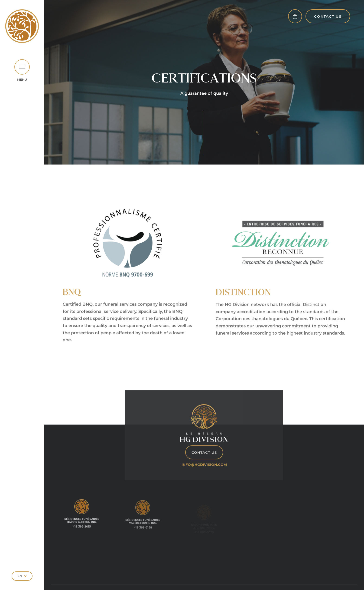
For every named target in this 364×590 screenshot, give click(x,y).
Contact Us (328, 22)
